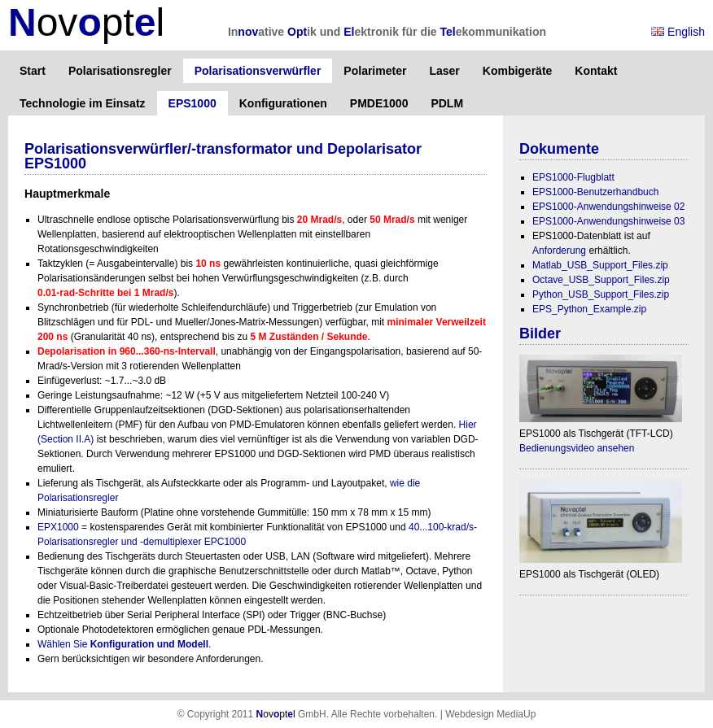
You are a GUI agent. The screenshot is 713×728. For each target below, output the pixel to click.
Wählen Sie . (124, 644)
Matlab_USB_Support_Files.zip (600, 265)
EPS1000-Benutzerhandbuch (595, 192)
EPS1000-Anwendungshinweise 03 (608, 221)
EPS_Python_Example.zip (589, 309)
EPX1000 (58, 527)
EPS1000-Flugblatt (573, 177)
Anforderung (559, 251)
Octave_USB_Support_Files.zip (601, 280)
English (678, 32)
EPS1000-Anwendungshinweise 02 (608, 207)
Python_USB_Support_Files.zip (601, 294)
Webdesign (470, 714)
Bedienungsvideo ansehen (577, 448)
